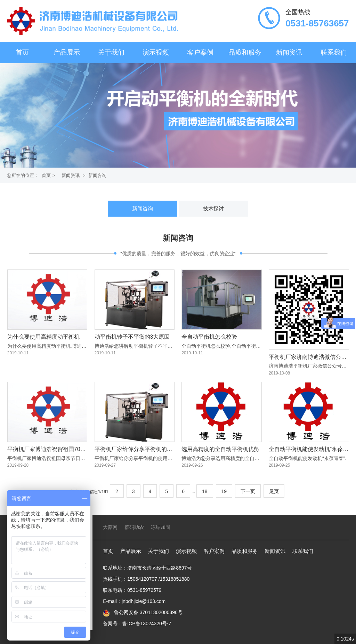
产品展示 (67, 52)
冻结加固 (161, 527)
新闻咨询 (97, 175)
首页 (22, 52)
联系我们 (334, 52)
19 (224, 491)
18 (205, 491)
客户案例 (200, 52)
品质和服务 (245, 52)
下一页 (248, 491)
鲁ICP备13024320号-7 (147, 623)
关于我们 (111, 52)
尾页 (274, 491)
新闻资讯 (289, 52)
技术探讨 (213, 208)
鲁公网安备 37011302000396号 (148, 612)
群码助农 (134, 527)
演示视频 (156, 52)
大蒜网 (110, 527)
